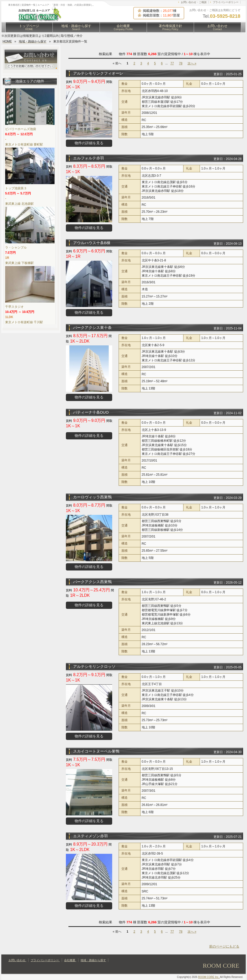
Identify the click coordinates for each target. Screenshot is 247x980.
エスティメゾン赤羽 (90, 836)
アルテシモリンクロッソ (94, 666)
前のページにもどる (224, 946)
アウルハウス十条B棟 (92, 243)
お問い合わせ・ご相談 (194, 2)
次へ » (192, 63)
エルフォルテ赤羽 (89, 158)
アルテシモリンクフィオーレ (98, 73)
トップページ (29, 27)
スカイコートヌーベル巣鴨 (96, 751)
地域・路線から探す (76, 27)
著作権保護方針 (170, 27)
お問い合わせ (217, 27)
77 (172, 63)
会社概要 (123, 27)
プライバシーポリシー (226, 2)
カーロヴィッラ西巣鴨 (92, 497)
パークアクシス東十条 (92, 327)
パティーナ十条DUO (91, 412)
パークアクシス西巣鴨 (92, 582)
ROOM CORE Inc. (209, 977)
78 (181, 63)
